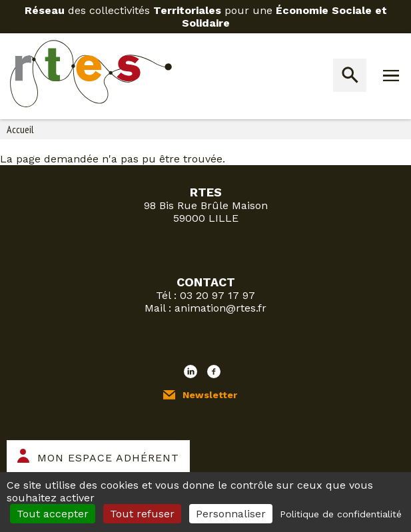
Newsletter (210, 395)
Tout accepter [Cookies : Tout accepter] (53, 514)
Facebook (214, 372)
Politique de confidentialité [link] (341, 514)
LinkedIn (191, 372)
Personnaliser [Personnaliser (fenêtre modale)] (231, 514)
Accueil (20, 129)
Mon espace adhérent (108, 458)
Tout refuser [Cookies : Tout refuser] (142, 514)
